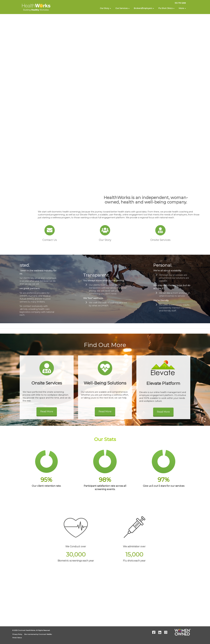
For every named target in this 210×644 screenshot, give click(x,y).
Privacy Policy (17, 634)
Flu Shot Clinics (166, 8)
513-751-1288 (180, 3)
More (182, 8)
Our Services (122, 8)
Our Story (105, 8)
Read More (47, 411)
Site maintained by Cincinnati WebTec (38, 634)
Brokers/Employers (144, 8)
